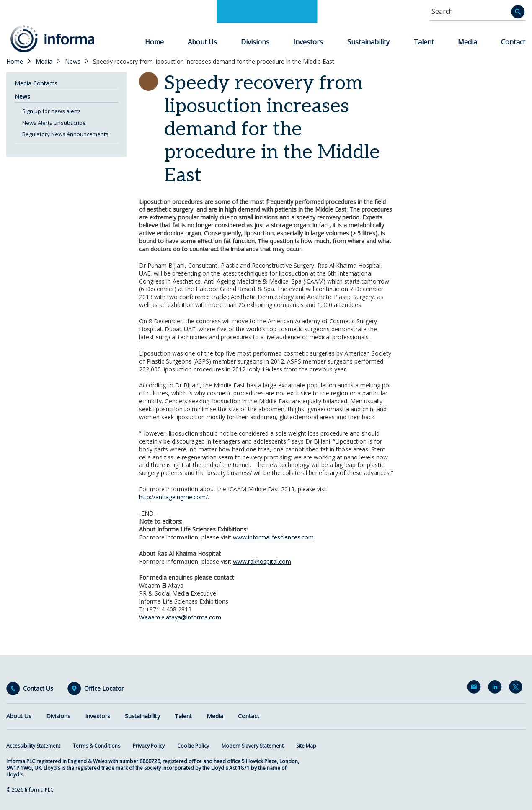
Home (154, 42)
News (73, 62)
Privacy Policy (149, 746)
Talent (424, 42)
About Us (202, 42)
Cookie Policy (193, 746)
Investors (308, 42)
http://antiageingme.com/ (173, 497)
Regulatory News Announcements (65, 134)
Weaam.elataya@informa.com (180, 617)
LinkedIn (496, 689)
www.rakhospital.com (262, 561)
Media (467, 42)
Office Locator (104, 689)
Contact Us (38, 689)
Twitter (517, 689)
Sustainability (368, 42)
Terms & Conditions (97, 746)
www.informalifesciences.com (273, 537)
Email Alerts (475, 689)
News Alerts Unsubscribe (54, 123)
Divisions (255, 42)
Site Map (306, 746)
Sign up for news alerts (52, 111)
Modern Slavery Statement (253, 746)
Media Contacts (36, 83)
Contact (513, 42)
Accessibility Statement (33, 746)
